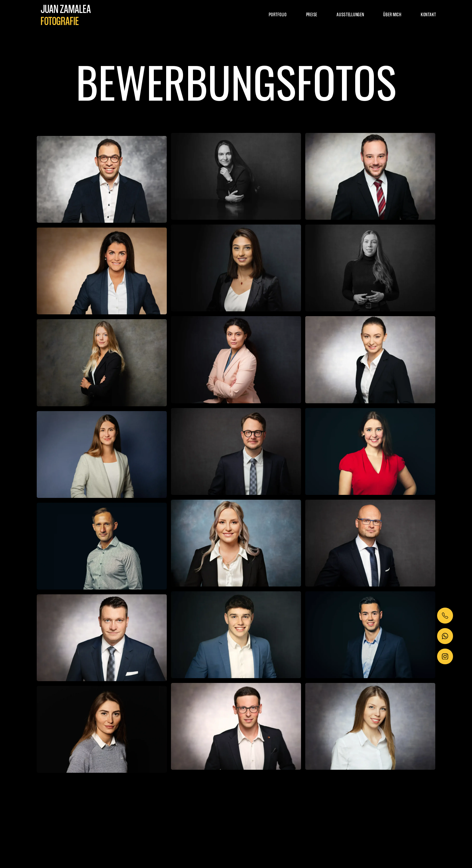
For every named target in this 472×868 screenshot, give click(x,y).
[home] (66, 14)
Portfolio (278, 14)
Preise (312, 14)
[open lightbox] (102, 179)
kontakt (429, 14)
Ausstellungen (350, 14)
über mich (392, 14)
